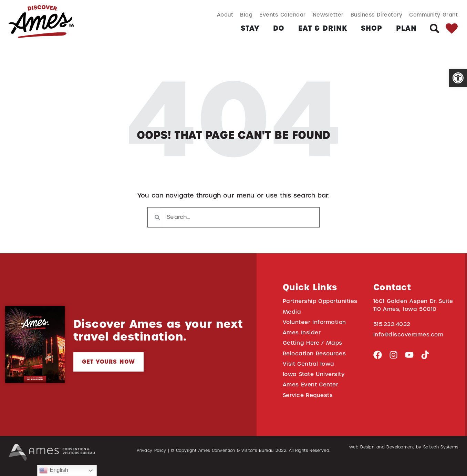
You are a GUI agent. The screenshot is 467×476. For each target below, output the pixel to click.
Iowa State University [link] (314, 372)
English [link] (54, 470)
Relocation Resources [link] (314, 352)
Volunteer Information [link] (314, 321)
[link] (458, 78)
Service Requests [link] (308, 392)
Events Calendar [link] (282, 15)
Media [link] (292, 311)
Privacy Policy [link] (152, 447)
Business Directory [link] (377, 15)
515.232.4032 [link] (392, 323)
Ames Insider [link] (302, 331)
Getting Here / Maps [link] (313, 342)
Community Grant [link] (433, 15)
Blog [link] (246, 15)
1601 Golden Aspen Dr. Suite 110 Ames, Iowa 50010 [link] (413, 305)
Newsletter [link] (328, 15)
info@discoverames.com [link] (408, 334)
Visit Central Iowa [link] (309, 362)
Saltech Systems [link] (441, 444)
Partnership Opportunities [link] (320, 301)
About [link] (225, 15)
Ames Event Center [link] (311, 382)
